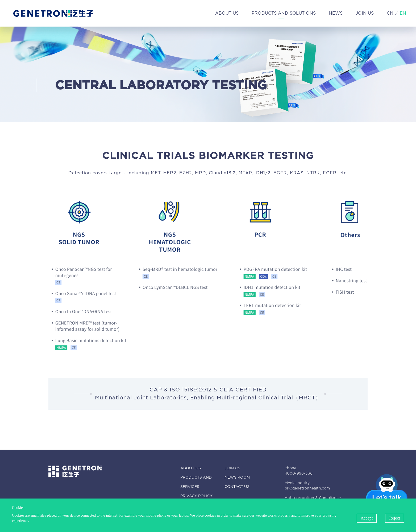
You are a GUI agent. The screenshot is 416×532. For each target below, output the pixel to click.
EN (403, 13)
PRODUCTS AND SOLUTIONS (284, 13)
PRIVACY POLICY (196, 496)
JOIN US (365, 13)
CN (390, 13)
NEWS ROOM (237, 478)
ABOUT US (227, 13)
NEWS (336, 13)
